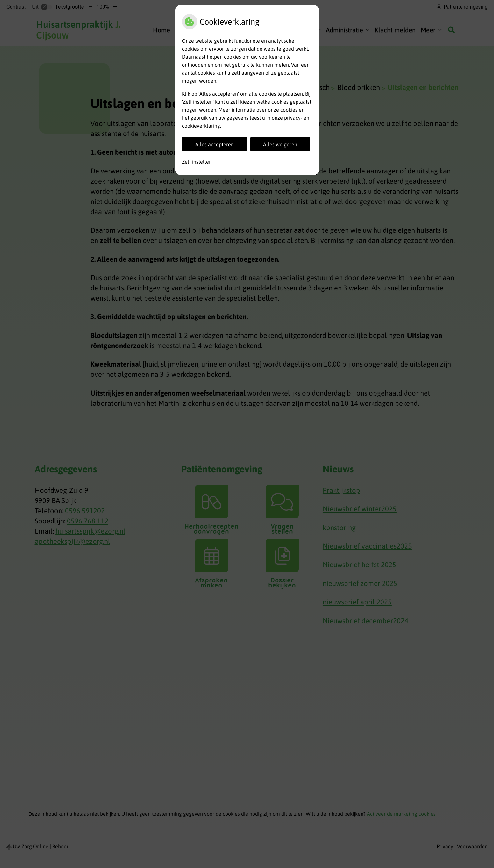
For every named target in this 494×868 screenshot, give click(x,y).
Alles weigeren (280, 144)
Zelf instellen (197, 162)
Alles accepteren (215, 144)
